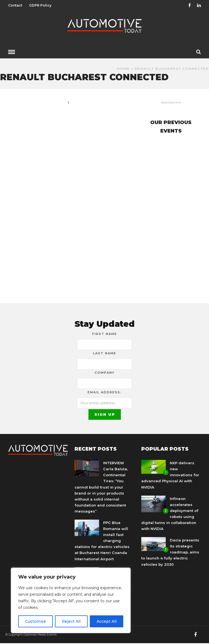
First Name (105, 334)
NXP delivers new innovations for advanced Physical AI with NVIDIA (170, 475)
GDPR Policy (40, 5)
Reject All (71, 621)
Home (123, 69)
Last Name (105, 353)
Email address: (105, 392)
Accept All (107, 621)
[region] (71, 600)
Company (105, 373)
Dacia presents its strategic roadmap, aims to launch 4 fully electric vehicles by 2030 (170, 552)
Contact (15, 5)
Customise (36, 621)
